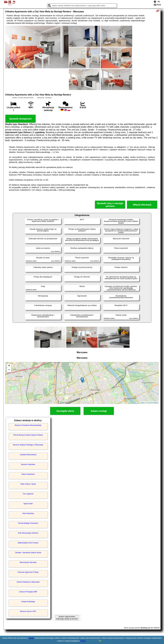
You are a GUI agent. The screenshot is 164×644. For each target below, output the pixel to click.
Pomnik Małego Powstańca (28, 523)
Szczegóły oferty (65, 411)
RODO (83, 641)
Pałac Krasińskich (28, 474)
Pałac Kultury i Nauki (28, 484)
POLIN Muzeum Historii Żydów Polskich (28, 435)
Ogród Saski (28, 504)
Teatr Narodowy (28, 513)
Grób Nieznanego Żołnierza (28, 533)
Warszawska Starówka (28, 562)
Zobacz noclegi (99, 411)
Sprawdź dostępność (20, 119)
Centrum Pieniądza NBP (28, 592)
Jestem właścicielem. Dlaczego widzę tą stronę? (67, 618)
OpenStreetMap (153, 403)
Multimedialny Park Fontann (28, 543)
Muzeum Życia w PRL (28, 611)
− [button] (9, 370)
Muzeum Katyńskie (28, 464)
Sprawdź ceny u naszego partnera (110, 205)
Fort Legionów (28, 494)
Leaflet (142, 403)
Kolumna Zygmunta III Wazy (28, 572)
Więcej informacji (142, 205)
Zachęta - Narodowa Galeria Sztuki (28, 553)
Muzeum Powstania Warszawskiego (28, 425)
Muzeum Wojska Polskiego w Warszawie (28, 445)
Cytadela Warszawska (28, 455)
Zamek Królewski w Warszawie (28, 582)
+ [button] (9, 366)
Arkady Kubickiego (28, 602)
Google (31, 638)
